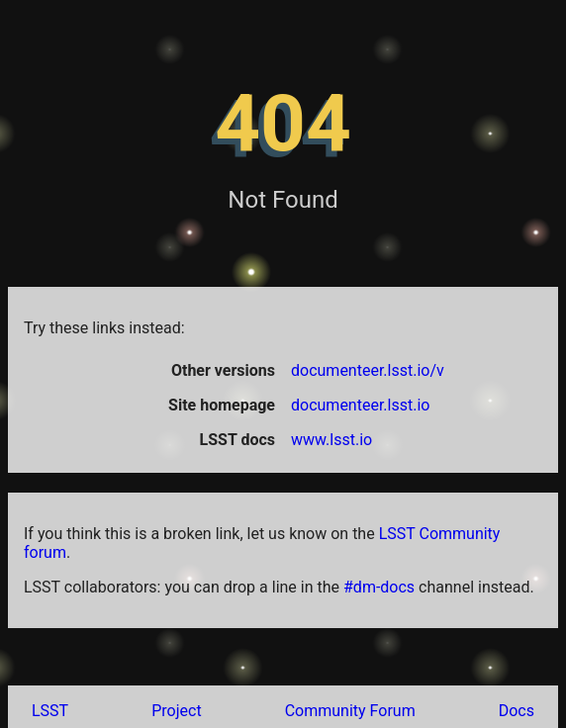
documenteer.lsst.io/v (368, 370)
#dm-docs (379, 587)
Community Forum (350, 711)
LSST (50, 711)
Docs (517, 711)
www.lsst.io (331, 440)
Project (176, 711)
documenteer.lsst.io (360, 405)
